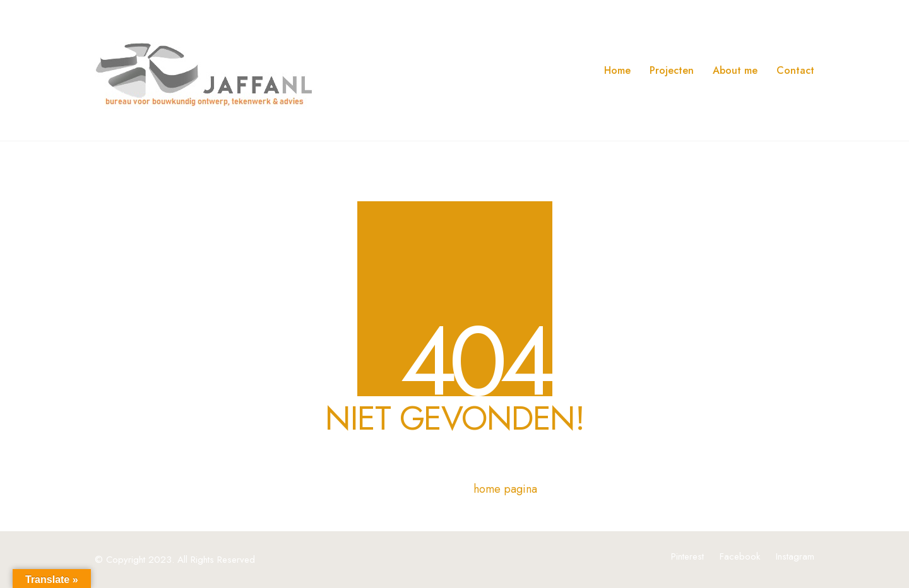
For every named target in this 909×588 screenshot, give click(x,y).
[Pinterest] (687, 556)
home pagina (505, 489)
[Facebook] (740, 556)
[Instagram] (795, 556)
